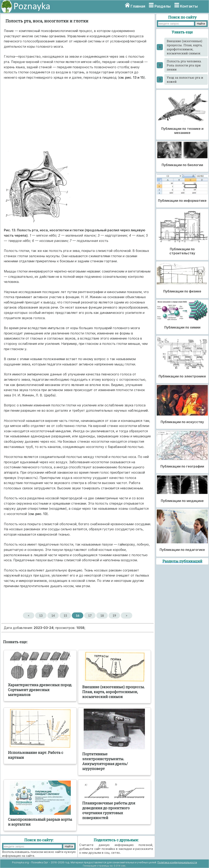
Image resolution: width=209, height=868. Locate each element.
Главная (138, 6)
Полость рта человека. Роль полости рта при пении (184, 65)
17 (90, 615)
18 (102, 615)
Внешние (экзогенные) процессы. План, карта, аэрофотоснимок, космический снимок (185, 47)
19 (114, 615)
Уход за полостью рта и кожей (185, 79)
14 (53, 615)
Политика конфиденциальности (177, 862)
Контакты (189, 6)
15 (65, 615)
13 (41, 615)
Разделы (163, 6)
